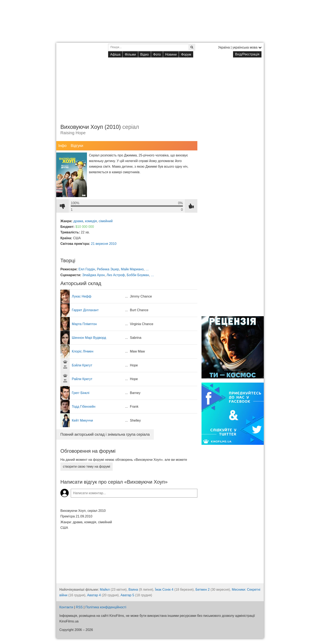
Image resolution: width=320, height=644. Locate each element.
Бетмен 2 (203, 590)
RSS (79, 607)
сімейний (106, 221)
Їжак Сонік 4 (164, 590)
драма (78, 221)
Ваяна (133, 590)
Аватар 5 (127, 595)
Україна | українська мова (240, 47)
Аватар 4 (94, 595)
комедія (91, 221)
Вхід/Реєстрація (247, 54)
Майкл (105, 590)
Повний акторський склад (105, 434)
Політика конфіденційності (106, 607)
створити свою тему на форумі (87, 467)
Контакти (66, 607)
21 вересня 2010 (104, 244)
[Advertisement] (160, 87)
